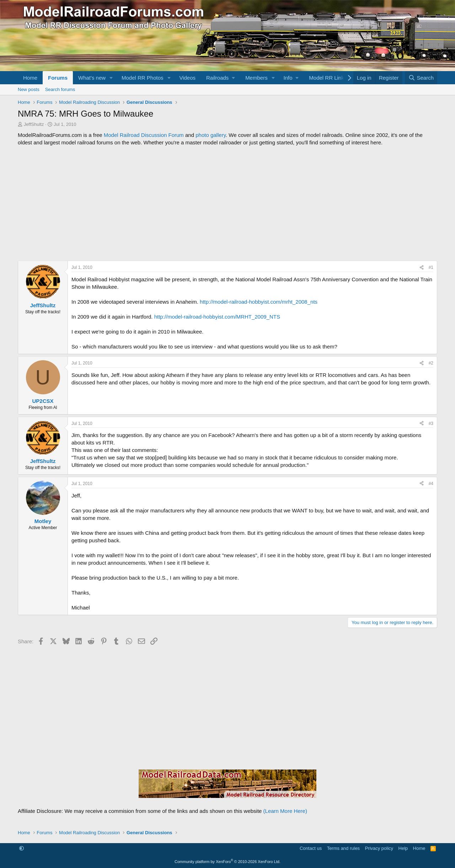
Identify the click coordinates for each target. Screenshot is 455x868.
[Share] (422, 268)
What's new (92, 78)
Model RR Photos (143, 78)
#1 (431, 267)
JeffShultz (34, 124)
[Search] (421, 78)
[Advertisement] (227, 203)
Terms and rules (343, 848)
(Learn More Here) (285, 811)
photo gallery (211, 135)
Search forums (60, 89)
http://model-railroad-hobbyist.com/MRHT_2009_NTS (217, 317)
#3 (431, 424)
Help (403, 848)
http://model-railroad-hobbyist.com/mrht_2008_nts (259, 302)
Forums (58, 78)
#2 (431, 363)
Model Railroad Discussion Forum (144, 135)
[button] (111, 78)
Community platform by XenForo (227, 862)
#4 (431, 484)
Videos (187, 78)
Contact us (311, 848)
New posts (29, 89)
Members (256, 78)
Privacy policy (379, 848)
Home (30, 78)
